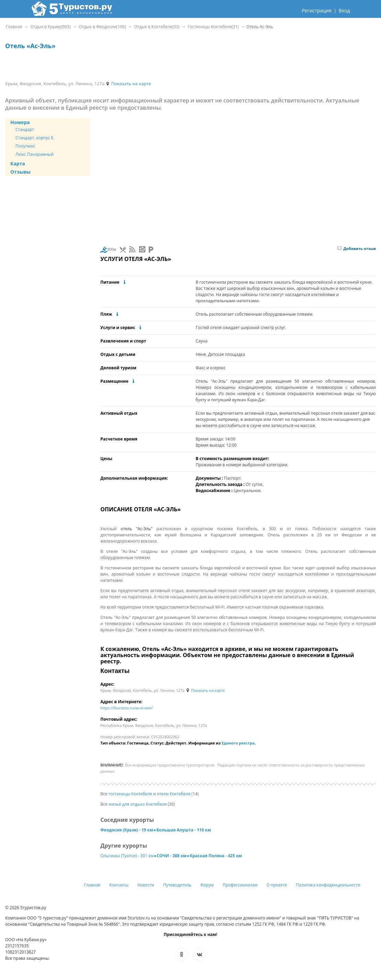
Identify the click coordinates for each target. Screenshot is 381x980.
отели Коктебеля (173, 794)
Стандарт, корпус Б (35, 138)
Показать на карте (128, 84)
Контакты (119, 885)
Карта (18, 164)
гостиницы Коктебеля (130, 794)
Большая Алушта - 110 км (184, 830)
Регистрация (316, 10)
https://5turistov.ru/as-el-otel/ (126, 708)
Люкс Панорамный (35, 154)
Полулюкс (25, 146)
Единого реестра (238, 743)
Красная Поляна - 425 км (216, 856)
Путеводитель (177, 885)
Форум (207, 885)
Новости (146, 885)
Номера (20, 122)
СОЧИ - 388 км (172, 856)
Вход (344, 10)
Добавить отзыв (357, 248)
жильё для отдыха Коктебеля (138, 804)
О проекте (277, 885)
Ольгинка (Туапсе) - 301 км (127, 856)
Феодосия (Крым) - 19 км (127, 830)
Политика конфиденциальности (328, 885)
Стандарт (25, 129)
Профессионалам (240, 885)
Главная (92, 885)
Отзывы (20, 172)
